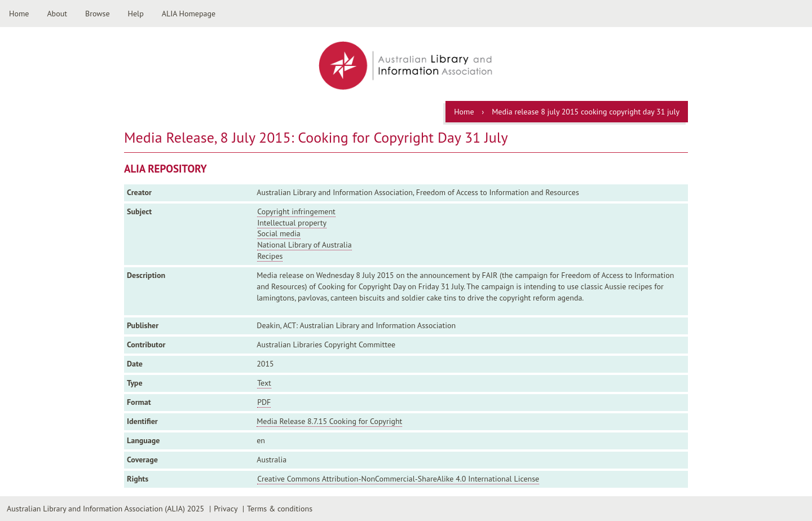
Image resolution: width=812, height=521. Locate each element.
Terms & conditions (280, 509)
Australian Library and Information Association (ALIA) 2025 (105, 509)
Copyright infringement (296, 211)
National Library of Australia (304, 245)
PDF (264, 402)
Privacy (226, 509)
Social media (279, 233)
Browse (98, 14)
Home (19, 14)
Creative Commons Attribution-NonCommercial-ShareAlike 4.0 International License (398, 479)
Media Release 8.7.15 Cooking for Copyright (329, 421)
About (57, 14)
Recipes (270, 256)
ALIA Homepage (189, 14)
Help (136, 14)
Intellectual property (292, 223)
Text (264, 383)
